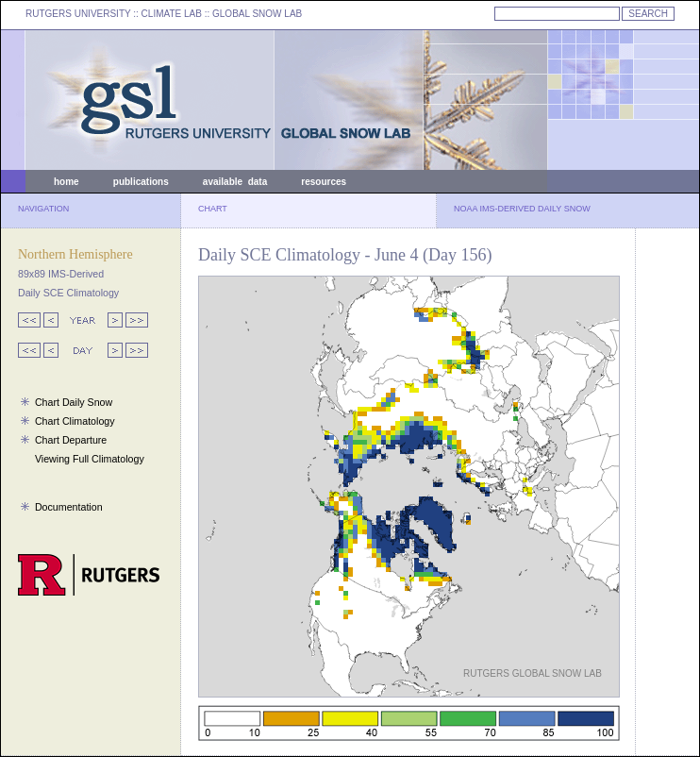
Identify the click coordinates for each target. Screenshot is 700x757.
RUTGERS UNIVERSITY (78, 14)
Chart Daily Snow (74, 402)
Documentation (69, 507)
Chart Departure (71, 440)
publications (141, 182)
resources (324, 182)
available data (235, 182)
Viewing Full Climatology (90, 459)
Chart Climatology (75, 421)
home (67, 182)
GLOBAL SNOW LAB (257, 14)
